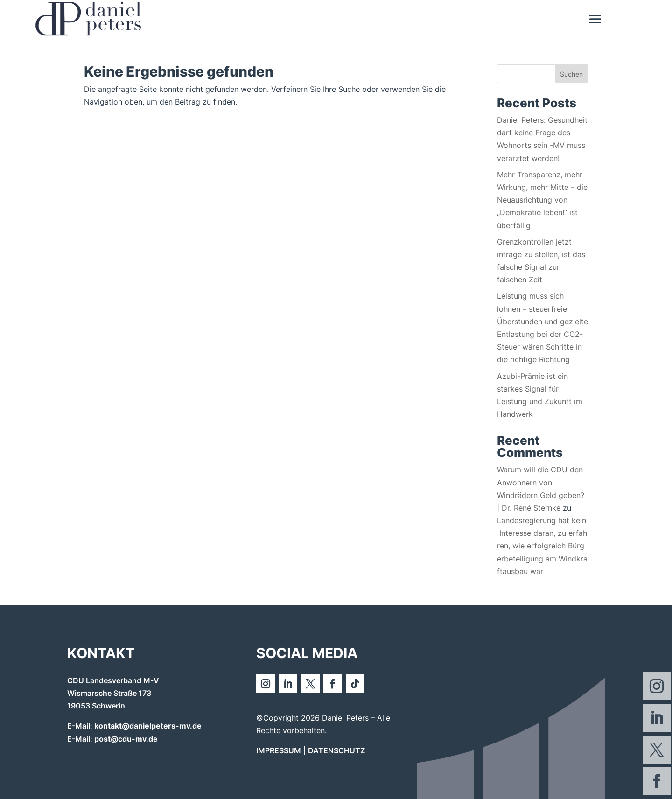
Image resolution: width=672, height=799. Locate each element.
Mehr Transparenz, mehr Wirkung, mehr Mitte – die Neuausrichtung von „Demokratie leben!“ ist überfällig (542, 200)
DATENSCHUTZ (336, 750)
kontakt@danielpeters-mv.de (148, 726)
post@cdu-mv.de (126, 739)
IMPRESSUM (279, 750)
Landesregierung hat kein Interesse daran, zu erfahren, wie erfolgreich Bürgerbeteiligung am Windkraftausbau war (542, 546)
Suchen (571, 74)
